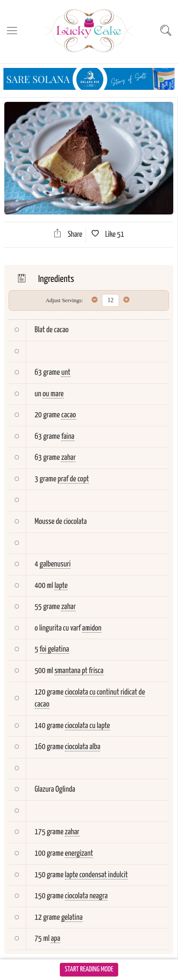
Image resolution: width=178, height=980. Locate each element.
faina (68, 436)
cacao (68, 415)
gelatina (72, 917)
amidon (92, 628)
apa (55, 939)
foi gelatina (54, 649)
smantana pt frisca (79, 671)
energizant (79, 853)
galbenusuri (55, 564)
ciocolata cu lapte (87, 726)
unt (66, 372)
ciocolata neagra (86, 896)
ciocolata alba (83, 747)
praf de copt (73, 479)
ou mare (53, 394)
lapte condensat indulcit (97, 875)
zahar (68, 458)
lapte (61, 586)
